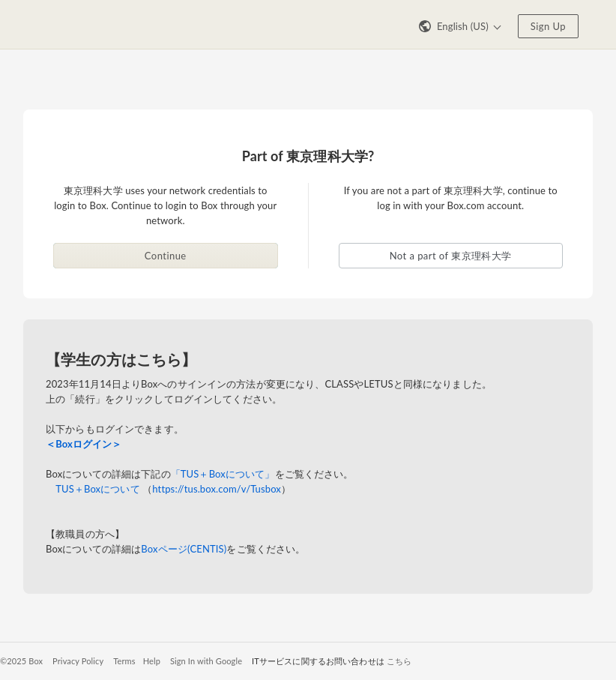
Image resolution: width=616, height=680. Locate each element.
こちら (399, 661)
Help (152, 661)
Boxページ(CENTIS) (184, 549)
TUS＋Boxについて (98, 489)
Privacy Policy (78, 661)
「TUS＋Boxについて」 (223, 474)
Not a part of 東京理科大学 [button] (451, 256)
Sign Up (548, 26)
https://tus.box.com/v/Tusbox (217, 489)
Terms (124, 661)
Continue (166, 256)
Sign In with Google (206, 661)
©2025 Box (21, 661)
